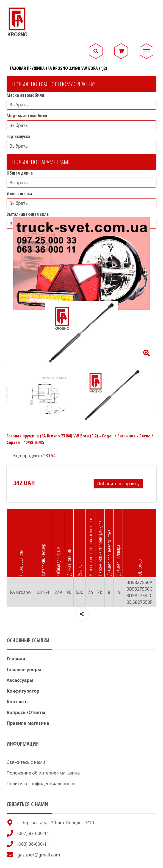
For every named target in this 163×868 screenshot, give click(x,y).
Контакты (18, 702)
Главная (16, 659)
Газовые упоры (24, 669)
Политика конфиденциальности (41, 784)
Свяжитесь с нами (26, 762)
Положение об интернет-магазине (43, 773)
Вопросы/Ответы (26, 712)
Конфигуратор (23, 691)
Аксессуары (20, 680)
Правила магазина (28, 723)
